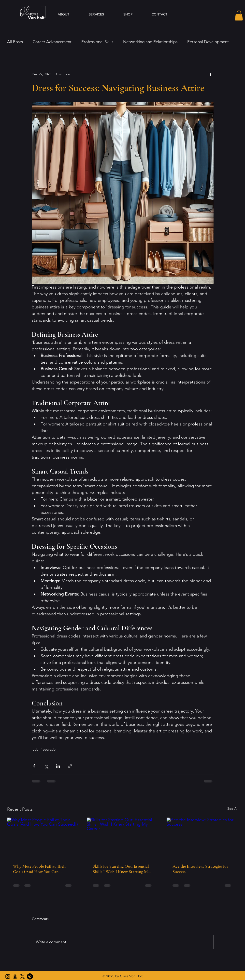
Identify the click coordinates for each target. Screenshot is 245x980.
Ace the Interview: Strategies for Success (200, 869)
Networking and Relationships (150, 42)
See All (233, 808)
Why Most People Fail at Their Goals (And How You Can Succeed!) (40, 869)
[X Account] (22, 976)
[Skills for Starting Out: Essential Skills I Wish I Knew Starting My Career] (122, 838)
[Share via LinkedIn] (58, 766)
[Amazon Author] (15, 976)
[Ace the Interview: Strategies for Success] (202, 838)
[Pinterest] (30, 976)
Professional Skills (97, 42)
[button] (239, 16)
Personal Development (208, 42)
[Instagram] (8, 976)
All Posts (15, 42)
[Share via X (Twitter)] (46, 766)
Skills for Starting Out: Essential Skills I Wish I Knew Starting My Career (121, 869)
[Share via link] (70, 766)
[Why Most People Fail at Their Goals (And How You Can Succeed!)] (43, 838)
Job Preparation (45, 749)
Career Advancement (52, 42)
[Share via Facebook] (34, 766)
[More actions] (211, 74)
